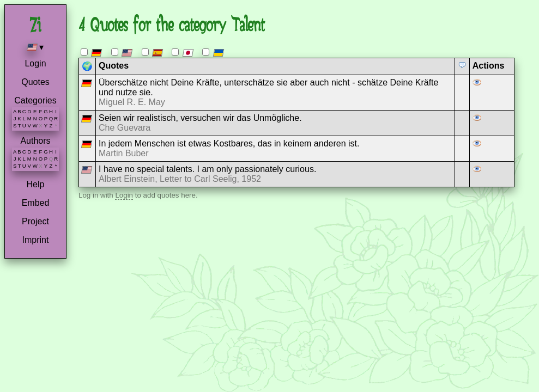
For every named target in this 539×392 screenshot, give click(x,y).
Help (36, 184)
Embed (36, 203)
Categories (35, 100)
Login (35, 63)
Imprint (36, 240)
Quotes (35, 82)
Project (35, 221)
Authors (35, 141)
